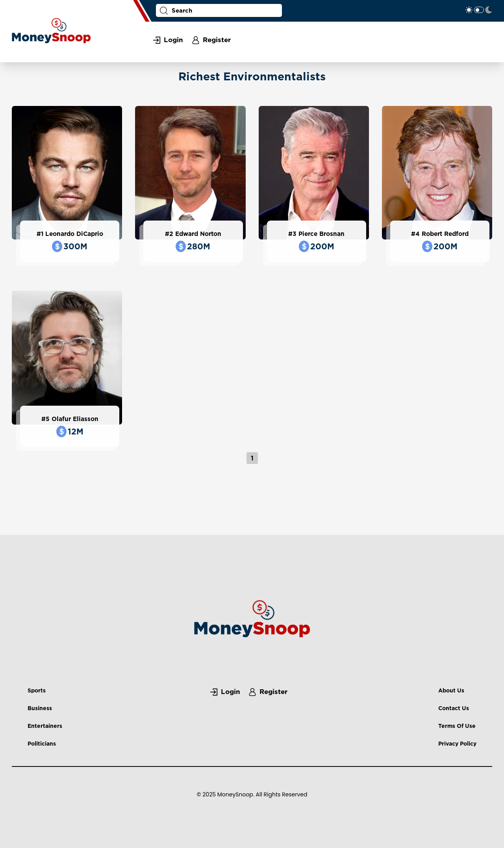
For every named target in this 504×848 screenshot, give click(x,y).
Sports (37, 690)
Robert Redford (445, 234)
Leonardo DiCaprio (74, 234)
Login (173, 40)
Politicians (42, 743)
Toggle (479, 10)
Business (40, 708)
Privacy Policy (457, 743)
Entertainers (45, 726)
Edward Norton (198, 234)
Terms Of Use (457, 726)
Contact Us (454, 708)
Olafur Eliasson (75, 419)
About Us (451, 690)
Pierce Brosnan (321, 234)
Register (217, 40)
